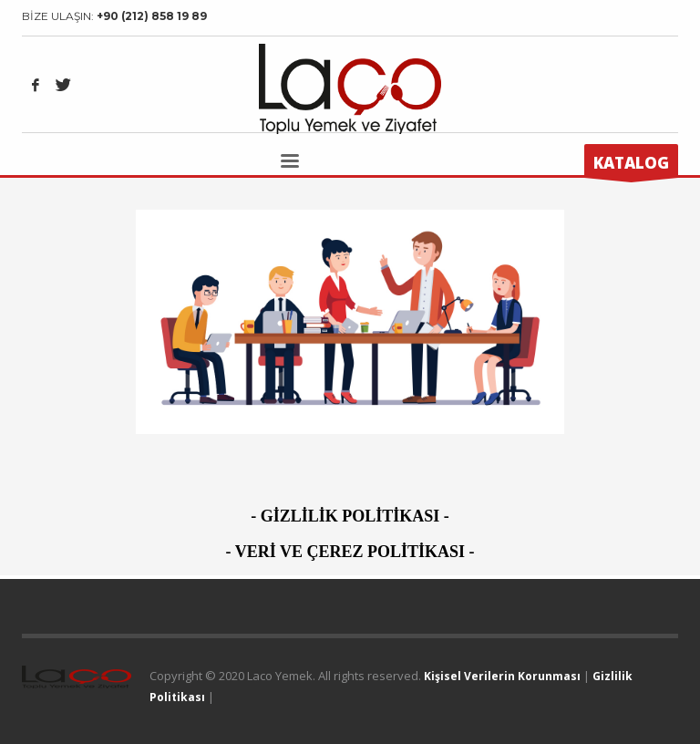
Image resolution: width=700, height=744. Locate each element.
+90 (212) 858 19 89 (152, 16)
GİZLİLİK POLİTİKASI (350, 516)
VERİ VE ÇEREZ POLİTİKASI (350, 552)
